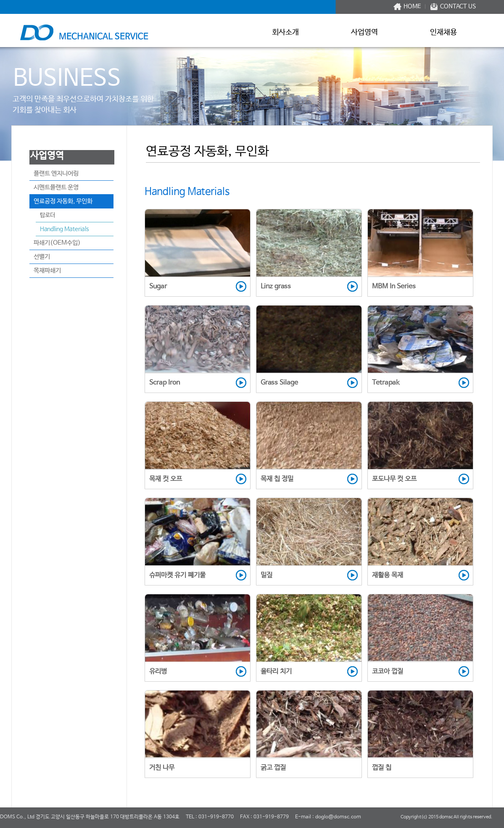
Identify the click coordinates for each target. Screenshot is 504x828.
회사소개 (285, 32)
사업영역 (364, 32)
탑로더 (47, 215)
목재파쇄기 (47, 270)
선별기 (42, 257)
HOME (412, 7)
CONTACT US (458, 7)
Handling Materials (65, 229)
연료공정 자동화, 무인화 (63, 201)
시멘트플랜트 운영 (56, 187)
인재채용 (443, 32)
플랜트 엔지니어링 (56, 173)
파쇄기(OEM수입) (57, 243)
